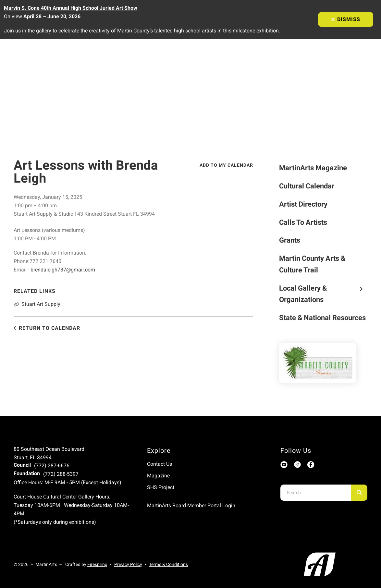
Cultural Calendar (307, 186)
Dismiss (346, 19)
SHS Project (161, 487)
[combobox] (316, 493)
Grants (290, 240)
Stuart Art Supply (41, 304)
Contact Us (160, 464)
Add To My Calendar (226, 165)
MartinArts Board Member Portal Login (191, 505)
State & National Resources (322, 318)
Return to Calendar (49, 328)
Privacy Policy (128, 564)
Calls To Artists (303, 222)
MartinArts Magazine (313, 168)
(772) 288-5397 (61, 474)
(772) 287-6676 (52, 466)
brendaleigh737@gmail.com (63, 270)
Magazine (158, 476)
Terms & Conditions (168, 564)
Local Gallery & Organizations (323, 294)
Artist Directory (303, 204)
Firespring (97, 564)
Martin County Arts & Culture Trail (312, 264)
